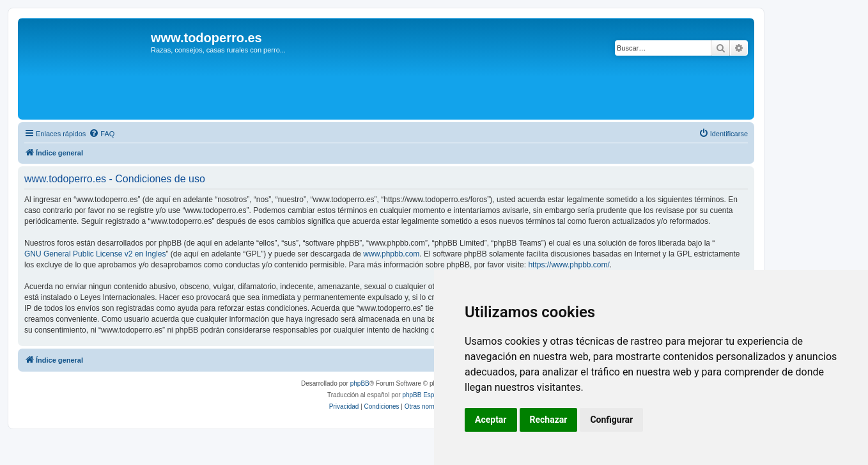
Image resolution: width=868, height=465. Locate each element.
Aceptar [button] (491, 420)
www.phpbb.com (391, 254)
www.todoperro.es (206, 38)
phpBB (360, 383)
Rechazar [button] (549, 420)
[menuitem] (102, 134)
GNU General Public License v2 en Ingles (95, 254)
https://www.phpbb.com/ (569, 265)
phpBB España (423, 395)
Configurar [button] (611, 420)
